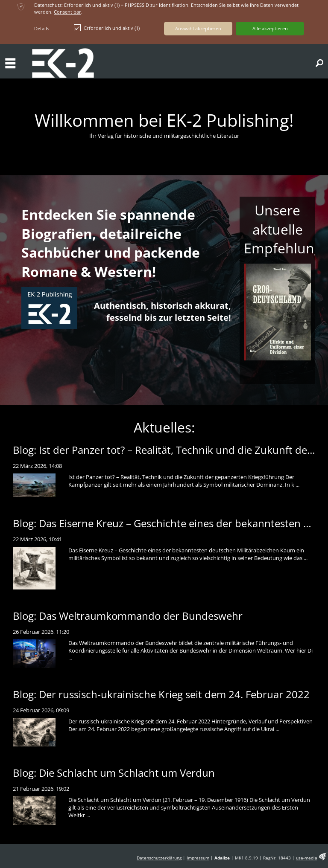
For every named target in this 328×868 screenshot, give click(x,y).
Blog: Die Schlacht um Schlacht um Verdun (114, 773)
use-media (307, 858)
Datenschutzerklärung (159, 858)
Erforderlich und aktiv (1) (107, 28)
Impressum (198, 858)
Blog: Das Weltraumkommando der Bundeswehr (128, 616)
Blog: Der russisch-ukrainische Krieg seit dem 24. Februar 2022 (161, 694)
